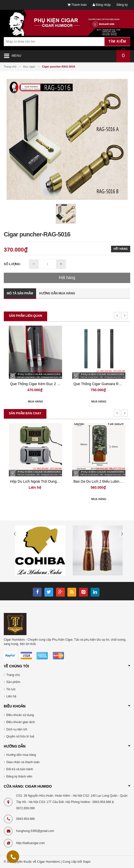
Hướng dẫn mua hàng (57, 293)
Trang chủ (13, 675)
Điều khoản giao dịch (21, 722)
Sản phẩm (13, 682)
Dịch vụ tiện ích (17, 729)
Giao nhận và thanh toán (23, 762)
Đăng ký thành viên (19, 777)
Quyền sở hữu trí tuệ (20, 736)
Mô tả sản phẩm (20, 293)
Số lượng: (12, 264)
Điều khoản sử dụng (20, 715)
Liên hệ (11, 696)
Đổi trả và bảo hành (20, 769)
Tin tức (11, 689)
